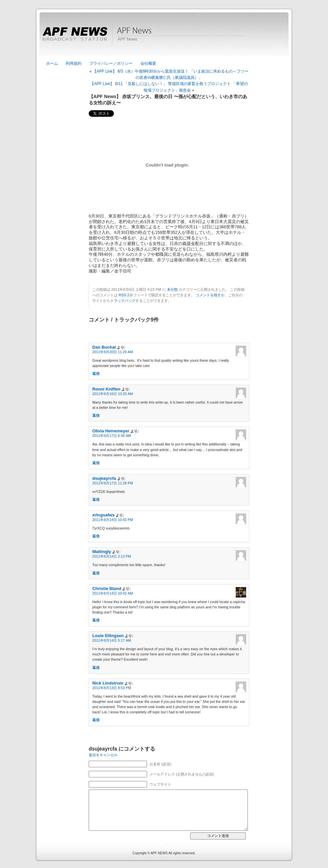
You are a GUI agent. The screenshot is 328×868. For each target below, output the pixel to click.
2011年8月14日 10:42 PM (113, 520)
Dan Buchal (104, 347)
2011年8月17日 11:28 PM (113, 483)
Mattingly (102, 552)
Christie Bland (107, 589)
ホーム (52, 63)
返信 (96, 373)
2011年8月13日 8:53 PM (112, 688)
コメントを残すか (210, 295)
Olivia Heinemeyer (111, 431)
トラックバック (123, 301)
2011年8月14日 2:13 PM (112, 556)
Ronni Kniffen (106, 389)
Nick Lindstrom (108, 683)
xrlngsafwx (103, 515)
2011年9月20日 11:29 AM (113, 352)
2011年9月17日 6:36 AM (112, 436)
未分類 (172, 289)
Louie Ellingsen (108, 636)
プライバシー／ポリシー (111, 63)
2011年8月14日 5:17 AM (112, 640)
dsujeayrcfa (104, 478)
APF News (164, 38)
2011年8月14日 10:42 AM (113, 593)
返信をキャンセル (103, 755)
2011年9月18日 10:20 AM (113, 394)
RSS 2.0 (125, 295)
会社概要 (148, 63)
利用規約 (74, 63)
